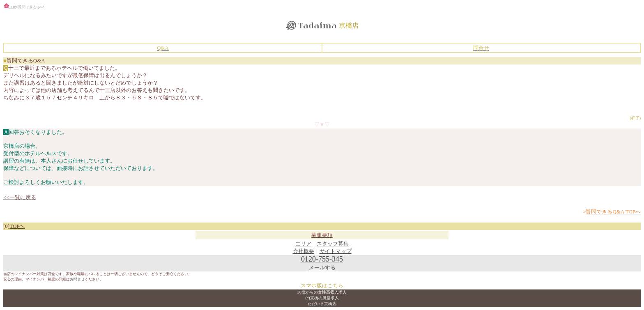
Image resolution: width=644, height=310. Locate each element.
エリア (303, 244)
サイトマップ (336, 251)
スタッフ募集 (333, 244)
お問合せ (77, 279)
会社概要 (304, 251)
